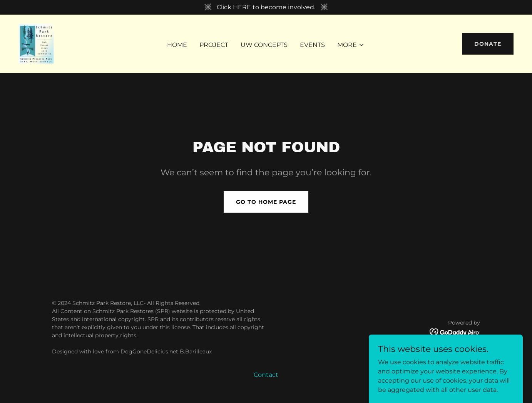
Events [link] (312, 45)
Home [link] (177, 45)
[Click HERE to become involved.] (266, 7)
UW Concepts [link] (264, 45)
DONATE (488, 44)
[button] (351, 45)
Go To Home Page (266, 202)
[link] (36, 43)
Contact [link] (266, 375)
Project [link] (214, 45)
